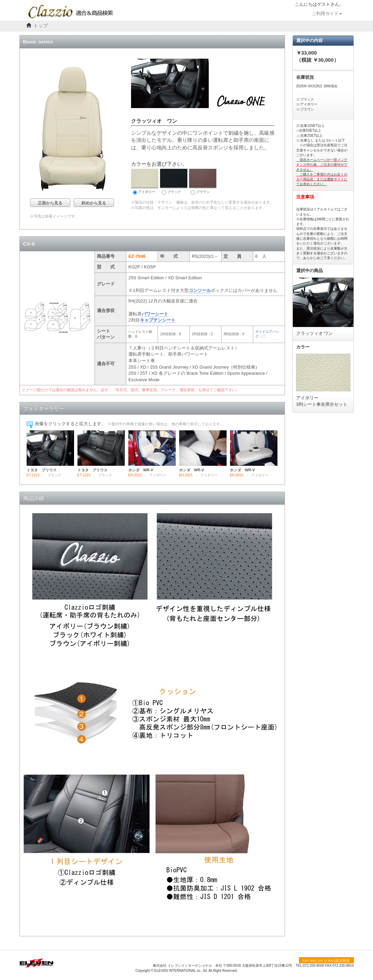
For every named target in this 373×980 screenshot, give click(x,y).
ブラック (174, 182)
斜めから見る (94, 203)
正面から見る (50, 203)
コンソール (200, 290)
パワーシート (155, 314)
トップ (41, 26)
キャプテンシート (158, 320)
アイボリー (145, 182)
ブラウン (203, 182)
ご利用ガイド (327, 14)
